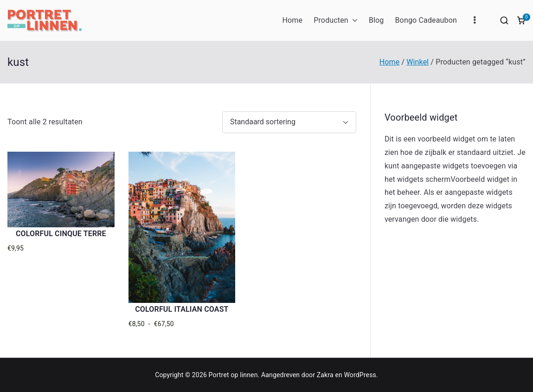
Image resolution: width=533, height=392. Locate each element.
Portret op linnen (233, 375)
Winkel (417, 62)
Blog (376, 20)
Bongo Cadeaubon (426, 20)
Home (292, 20)
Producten (336, 21)
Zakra (325, 375)
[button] (353, 21)
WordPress (360, 375)
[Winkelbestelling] (289, 122)
